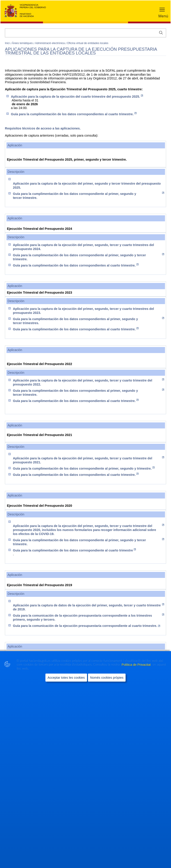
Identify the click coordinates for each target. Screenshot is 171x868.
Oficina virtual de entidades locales (88, 43)
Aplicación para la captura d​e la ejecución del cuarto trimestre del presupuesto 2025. (77, 96)
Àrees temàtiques (23, 43)
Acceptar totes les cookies (66, 677)
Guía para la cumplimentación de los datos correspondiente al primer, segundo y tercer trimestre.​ (89, 196)
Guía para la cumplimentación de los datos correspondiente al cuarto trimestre (74, 550)
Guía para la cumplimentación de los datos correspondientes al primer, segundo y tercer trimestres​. (89, 321)
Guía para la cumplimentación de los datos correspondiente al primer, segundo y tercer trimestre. (89, 257)
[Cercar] (85, 33)
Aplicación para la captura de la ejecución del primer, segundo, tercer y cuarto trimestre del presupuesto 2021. (89, 460)
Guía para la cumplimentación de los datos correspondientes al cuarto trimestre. (74, 114)
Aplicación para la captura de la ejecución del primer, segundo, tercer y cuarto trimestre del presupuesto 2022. (89, 382)
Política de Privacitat (136, 664)
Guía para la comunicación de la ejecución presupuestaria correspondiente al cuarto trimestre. (87, 626)
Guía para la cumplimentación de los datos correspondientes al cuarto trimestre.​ (76, 265)
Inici (8, 43)
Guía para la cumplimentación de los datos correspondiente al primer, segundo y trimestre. (84, 468)
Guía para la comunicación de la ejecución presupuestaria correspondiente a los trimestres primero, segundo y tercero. (89, 617)
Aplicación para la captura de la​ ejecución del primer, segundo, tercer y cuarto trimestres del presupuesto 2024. (83, 247)
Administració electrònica (50, 43)
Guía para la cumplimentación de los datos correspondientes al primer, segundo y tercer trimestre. (89, 393)
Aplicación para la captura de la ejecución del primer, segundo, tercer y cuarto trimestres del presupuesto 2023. (83, 311)
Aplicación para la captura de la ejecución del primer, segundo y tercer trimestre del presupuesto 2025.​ (87, 186)
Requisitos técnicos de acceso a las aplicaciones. (43, 128)
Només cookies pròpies (107, 677)
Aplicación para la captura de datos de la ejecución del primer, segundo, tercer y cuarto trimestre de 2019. (89, 607)
